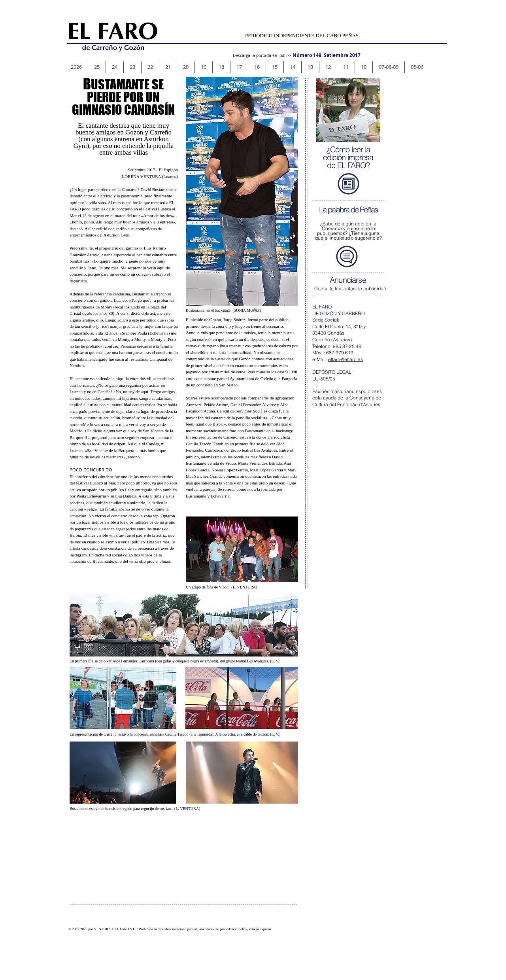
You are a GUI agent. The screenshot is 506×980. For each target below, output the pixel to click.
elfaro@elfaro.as (346, 359)
